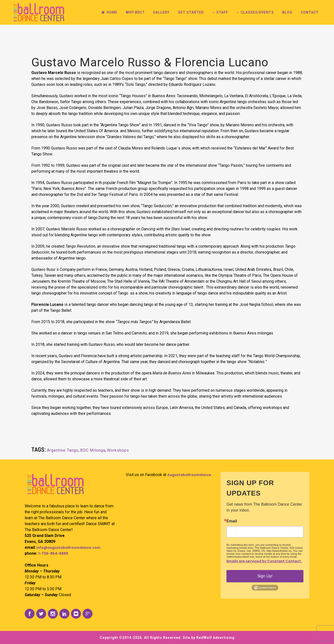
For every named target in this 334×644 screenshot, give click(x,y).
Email (232, 521)
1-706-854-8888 (53, 553)
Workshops (118, 450)
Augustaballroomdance (189, 475)
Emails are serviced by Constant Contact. (264, 561)
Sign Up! (265, 576)
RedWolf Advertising (215, 638)
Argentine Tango (63, 450)
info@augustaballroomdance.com (68, 548)
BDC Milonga (93, 450)
